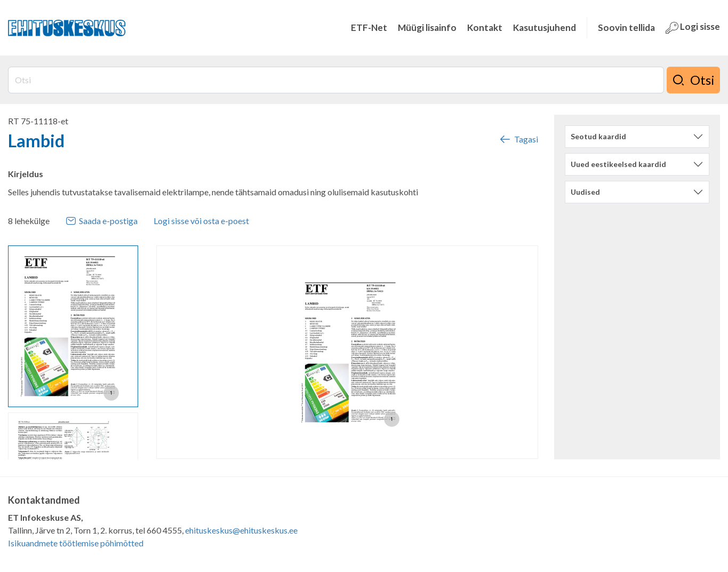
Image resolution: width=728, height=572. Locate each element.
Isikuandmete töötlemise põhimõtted (76, 543)
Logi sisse (693, 27)
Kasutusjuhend (545, 27)
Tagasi (518, 139)
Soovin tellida (626, 27)
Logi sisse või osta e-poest (201, 221)
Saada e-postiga (102, 221)
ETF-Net (369, 27)
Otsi (693, 80)
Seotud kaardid (598, 136)
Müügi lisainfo (427, 27)
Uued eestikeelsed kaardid (618, 164)
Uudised (585, 192)
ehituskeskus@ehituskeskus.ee (241, 530)
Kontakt (485, 27)
